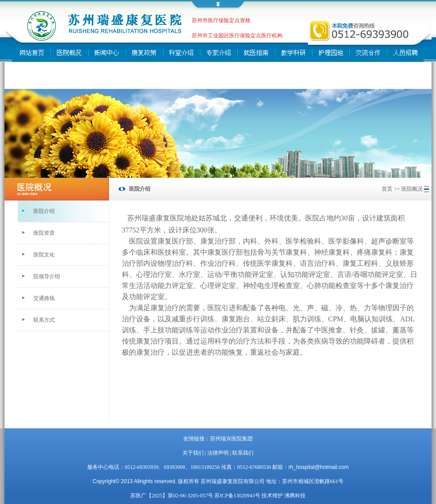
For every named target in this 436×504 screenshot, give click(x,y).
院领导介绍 (47, 276)
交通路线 (44, 298)
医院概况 (412, 189)
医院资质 (44, 233)
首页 (387, 189)
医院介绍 (44, 211)
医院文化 (44, 255)
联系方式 (44, 320)
